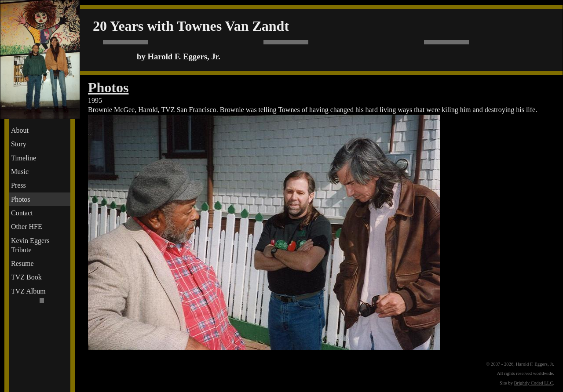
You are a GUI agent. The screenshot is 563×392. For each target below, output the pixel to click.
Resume (22, 263)
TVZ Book (26, 277)
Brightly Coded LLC (534, 383)
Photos (21, 199)
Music (20, 172)
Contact (22, 213)
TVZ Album (28, 291)
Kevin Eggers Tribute (30, 245)
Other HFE (27, 227)
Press (18, 185)
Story (19, 144)
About (20, 130)
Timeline (24, 158)
